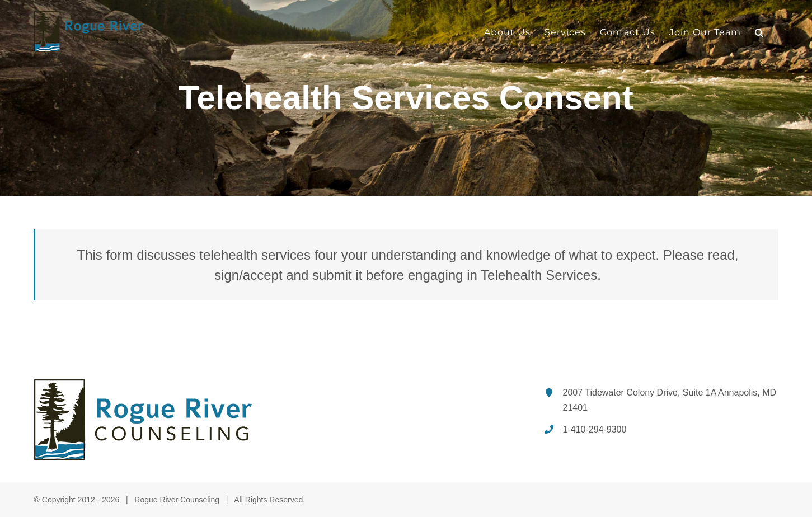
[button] (759, 32)
